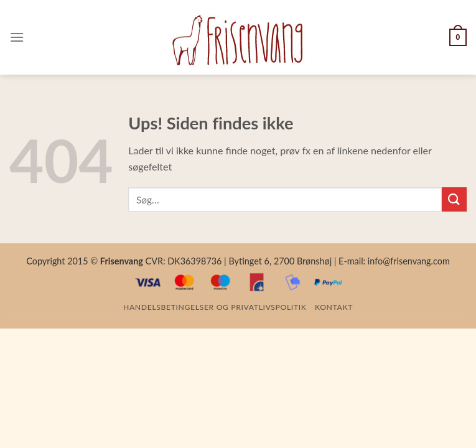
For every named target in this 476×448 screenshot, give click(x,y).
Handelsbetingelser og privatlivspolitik (215, 307)
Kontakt (334, 307)
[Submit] (454, 199)
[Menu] (17, 37)
